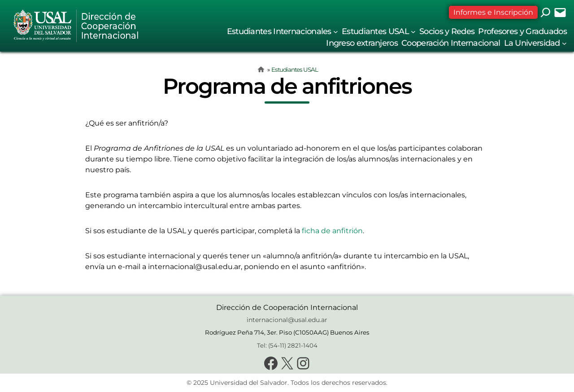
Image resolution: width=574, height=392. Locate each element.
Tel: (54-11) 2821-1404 (287, 345)
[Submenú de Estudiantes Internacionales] (336, 32)
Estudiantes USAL (295, 70)
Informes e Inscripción (493, 12)
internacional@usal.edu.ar (287, 320)
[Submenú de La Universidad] (564, 43)
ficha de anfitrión (332, 231)
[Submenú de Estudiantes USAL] (413, 32)
